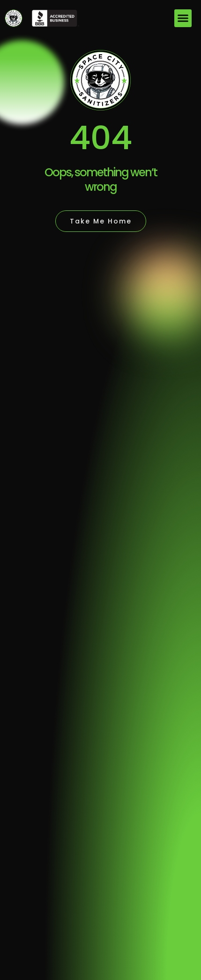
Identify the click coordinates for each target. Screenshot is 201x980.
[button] (183, 18)
